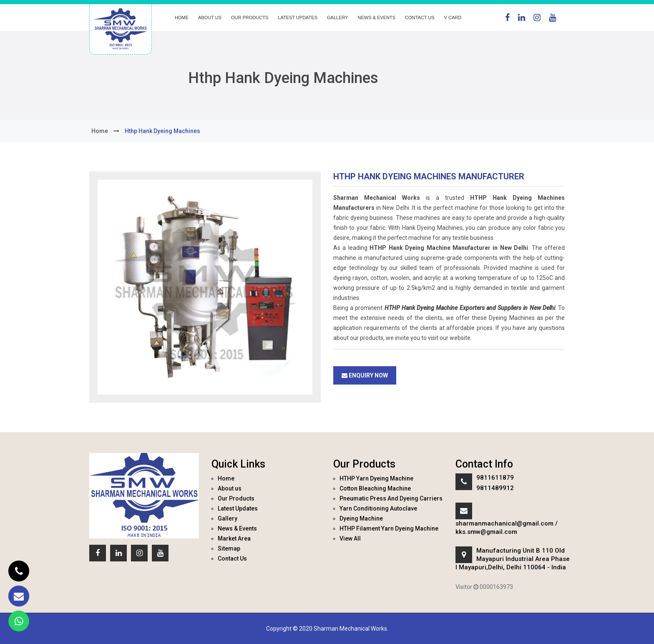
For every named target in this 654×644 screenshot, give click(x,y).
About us (210, 18)
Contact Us (420, 18)
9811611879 (495, 478)
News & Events (377, 18)
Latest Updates (298, 18)
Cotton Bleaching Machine (375, 488)
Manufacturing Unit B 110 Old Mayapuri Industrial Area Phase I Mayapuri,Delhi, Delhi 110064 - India (513, 559)
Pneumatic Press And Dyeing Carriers (391, 498)
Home (182, 18)
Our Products (250, 18)
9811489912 (495, 488)
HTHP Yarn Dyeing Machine (376, 478)
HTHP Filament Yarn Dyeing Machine (389, 528)
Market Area (234, 538)
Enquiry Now (365, 375)
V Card (453, 18)
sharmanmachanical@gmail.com (504, 523)
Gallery (338, 18)
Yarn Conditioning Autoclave (378, 508)
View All (350, 538)
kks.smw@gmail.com (486, 532)
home (100, 131)
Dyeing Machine (361, 518)
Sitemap (229, 548)
